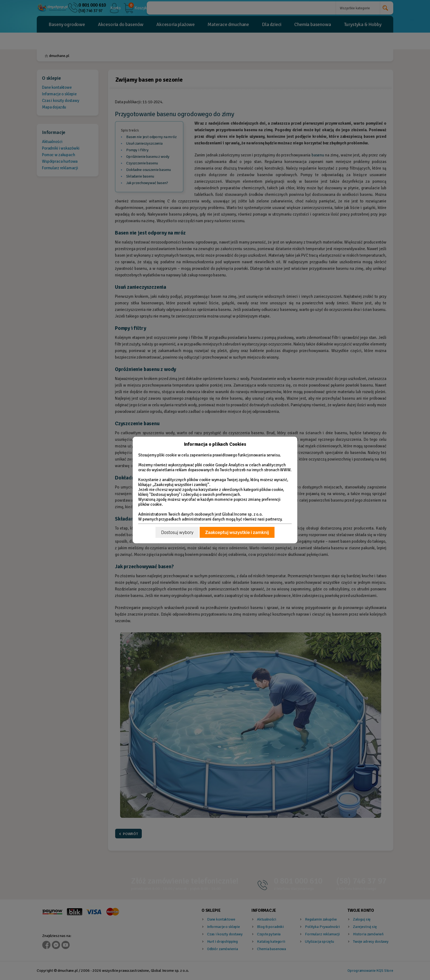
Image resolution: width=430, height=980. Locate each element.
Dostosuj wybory (177, 532)
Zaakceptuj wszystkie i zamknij (237, 532)
